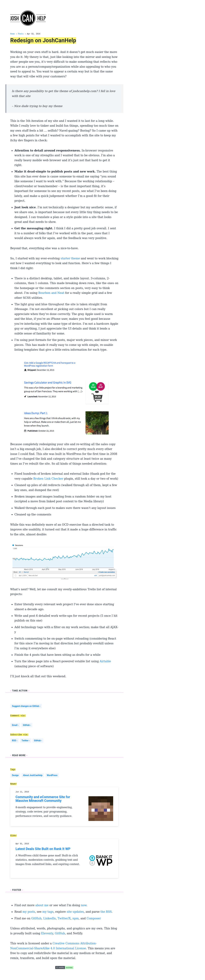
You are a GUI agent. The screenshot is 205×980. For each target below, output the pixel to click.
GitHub (36, 918)
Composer (94, 918)
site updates (75, 912)
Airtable (105, 661)
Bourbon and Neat (51, 293)
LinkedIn (50, 918)
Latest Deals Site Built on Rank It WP (43, 849)
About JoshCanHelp (33, 775)
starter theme (70, 258)
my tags (48, 912)
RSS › (15, 741)
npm (76, 918)
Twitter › (26, 741)
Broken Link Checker (48, 479)
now (84, 905)
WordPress (52, 775)
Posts (21, 34)
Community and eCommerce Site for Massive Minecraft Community (43, 799)
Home (12, 34)
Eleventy (47, 933)
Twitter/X (64, 918)
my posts (29, 912)
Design (15, 775)
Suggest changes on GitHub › (26, 706)
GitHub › (27, 725)
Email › (15, 725)
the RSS (106, 912)
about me (42, 905)
